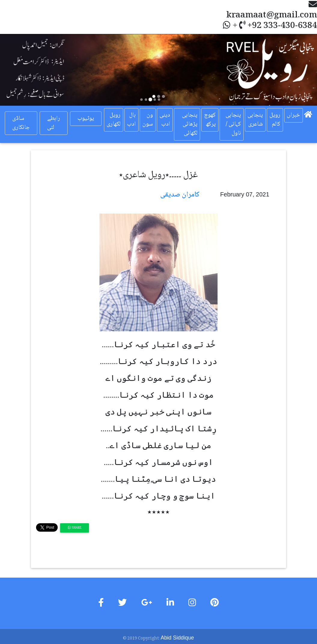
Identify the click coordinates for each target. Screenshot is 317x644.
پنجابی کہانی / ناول (233, 124)
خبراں (294, 115)
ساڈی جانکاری (21, 123)
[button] (24, 70)
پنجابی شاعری (255, 120)
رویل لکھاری (114, 120)
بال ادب (131, 120)
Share (75, 528)
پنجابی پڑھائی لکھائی (190, 124)
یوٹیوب (86, 119)
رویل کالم (275, 120)
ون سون (148, 120)
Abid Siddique (177, 638)
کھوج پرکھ (210, 120)
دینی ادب (165, 120)
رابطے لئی (54, 123)
